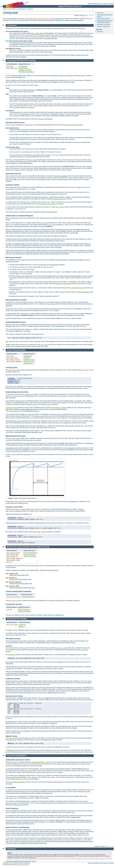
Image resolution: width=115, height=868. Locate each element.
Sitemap (111, 4)
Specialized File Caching (104, 24)
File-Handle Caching (13, 639)
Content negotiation (21, 57)
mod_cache (26, 19)
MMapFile (22, 627)
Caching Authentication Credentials (18, 591)
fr (90, 15)
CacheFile (22, 625)
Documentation (21, 9)
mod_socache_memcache (14, 362)
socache (8, 567)
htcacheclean (60, 19)
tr (93, 15)
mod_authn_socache (13, 553)
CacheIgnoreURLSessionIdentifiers (32, 842)
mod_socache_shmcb (13, 560)
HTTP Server (12, 9)
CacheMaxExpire (52, 212)
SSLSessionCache (29, 555)
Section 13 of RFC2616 (45, 119)
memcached (50, 511)
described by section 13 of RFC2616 (62, 76)
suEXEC (20, 805)
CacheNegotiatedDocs (26, 72)
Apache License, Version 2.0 (21, 865)
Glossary (106, 4)
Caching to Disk (11, 368)
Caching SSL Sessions (14, 604)
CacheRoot (27, 358)
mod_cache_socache (13, 360)
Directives (96, 4)
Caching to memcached (14, 507)
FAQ (101, 4)
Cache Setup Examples (103, 18)
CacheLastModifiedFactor (49, 204)
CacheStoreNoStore (84, 292)
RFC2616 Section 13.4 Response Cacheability (69, 260)
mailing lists (32, 858)
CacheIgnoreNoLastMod (63, 284)
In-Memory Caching (13, 679)
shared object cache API (19, 43)
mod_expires (60, 207)
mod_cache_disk (35, 19)
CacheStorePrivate (77, 288)
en (87, 15)
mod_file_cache (47, 19)
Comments (100, 31)
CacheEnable (23, 66)
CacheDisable (23, 68)
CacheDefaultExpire (60, 199)
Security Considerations (103, 26)
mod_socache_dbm (12, 555)
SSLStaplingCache (30, 556)
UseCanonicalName (25, 70)
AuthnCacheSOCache (30, 553)
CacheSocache (28, 363)
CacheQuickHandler (71, 125)
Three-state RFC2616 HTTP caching (21, 60)
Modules (90, 4)
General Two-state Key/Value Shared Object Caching (105, 21)
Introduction (100, 13)
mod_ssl (9, 562)
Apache (5, 9)
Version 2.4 (30, 9)
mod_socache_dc (12, 556)
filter (44, 160)
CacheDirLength (29, 362)
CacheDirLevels (29, 360)
